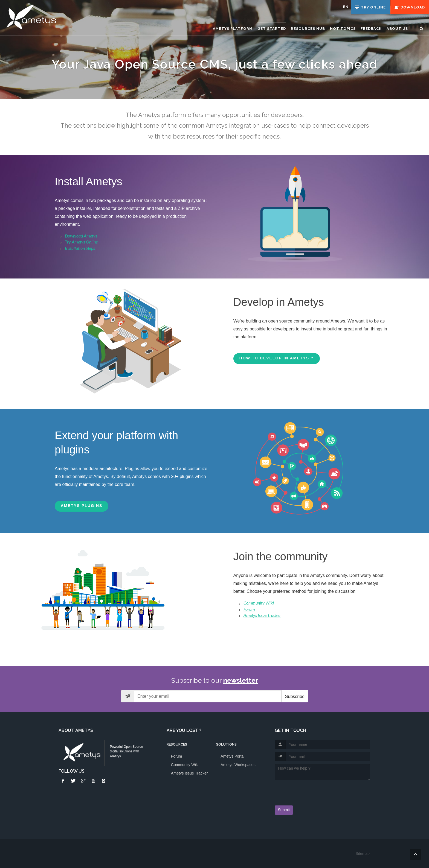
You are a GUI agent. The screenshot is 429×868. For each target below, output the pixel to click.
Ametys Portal (232, 756)
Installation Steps (80, 248)
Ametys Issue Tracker (262, 615)
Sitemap (363, 854)
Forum (249, 609)
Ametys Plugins (82, 506)
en (346, 7)
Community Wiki (259, 603)
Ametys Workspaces (238, 765)
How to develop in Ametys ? (277, 358)
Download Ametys (81, 236)
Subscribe (295, 697)
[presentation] (307, 791)
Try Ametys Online (81, 242)
